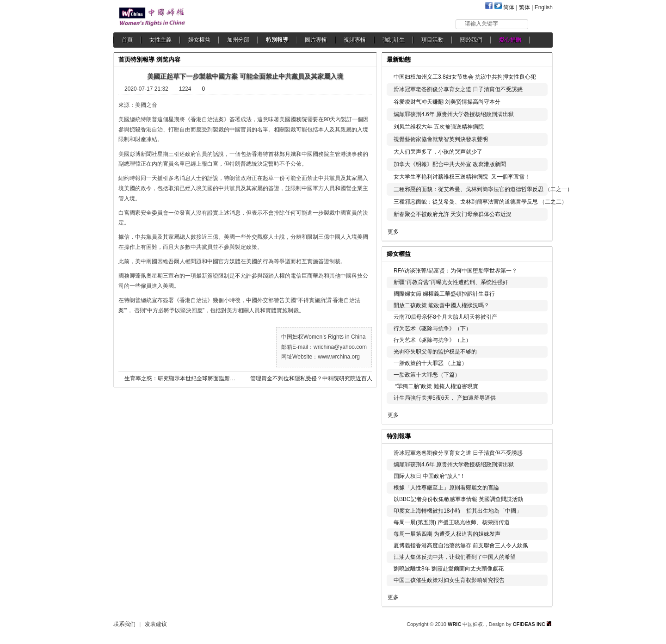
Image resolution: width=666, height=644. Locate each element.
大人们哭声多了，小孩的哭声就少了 (438, 152)
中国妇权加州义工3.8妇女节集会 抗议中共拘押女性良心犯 (465, 77)
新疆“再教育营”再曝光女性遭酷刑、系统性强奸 (451, 282)
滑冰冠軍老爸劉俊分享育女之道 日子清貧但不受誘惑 (458, 89)
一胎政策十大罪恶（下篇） (427, 375)
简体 (509, 7)
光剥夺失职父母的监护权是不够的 (435, 352)
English (544, 7)
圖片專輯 (316, 40)
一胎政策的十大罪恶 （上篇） (430, 363)
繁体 (524, 7)
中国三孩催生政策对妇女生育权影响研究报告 (449, 580)
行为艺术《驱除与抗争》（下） (432, 328)
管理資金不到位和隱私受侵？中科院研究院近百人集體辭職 (320, 378)
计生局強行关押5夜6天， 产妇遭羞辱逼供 (445, 398)
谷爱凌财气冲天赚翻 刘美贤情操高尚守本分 (447, 102)
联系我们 (124, 624)
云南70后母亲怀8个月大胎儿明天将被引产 (445, 317)
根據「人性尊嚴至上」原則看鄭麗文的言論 (446, 488)
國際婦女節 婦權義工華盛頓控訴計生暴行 (444, 294)
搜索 (541, 24)
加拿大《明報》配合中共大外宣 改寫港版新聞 (450, 164)
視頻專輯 (355, 40)
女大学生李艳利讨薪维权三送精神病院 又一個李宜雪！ (462, 177)
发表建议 (156, 624)
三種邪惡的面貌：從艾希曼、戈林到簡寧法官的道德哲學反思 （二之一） (483, 189)
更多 (393, 232)
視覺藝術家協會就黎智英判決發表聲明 (441, 139)
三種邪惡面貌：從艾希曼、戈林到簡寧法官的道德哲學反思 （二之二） (480, 202)
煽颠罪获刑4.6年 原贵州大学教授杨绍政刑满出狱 (454, 114)
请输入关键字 (481, 24)
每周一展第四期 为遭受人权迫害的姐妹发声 (447, 534)
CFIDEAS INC (532, 624)
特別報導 (277, 40)
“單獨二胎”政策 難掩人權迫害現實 (436, 386)
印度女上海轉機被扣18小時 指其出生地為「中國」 (458, 511)
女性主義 (160, 40)
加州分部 (238, 40)
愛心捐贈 (510, 40)
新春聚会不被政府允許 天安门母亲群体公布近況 (453, 214)
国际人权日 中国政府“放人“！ (429, 476)
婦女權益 (199, 40)
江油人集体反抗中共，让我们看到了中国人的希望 (455, 557)
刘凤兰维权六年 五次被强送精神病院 (439, 127)
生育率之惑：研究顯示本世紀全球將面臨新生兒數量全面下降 (199, 378)
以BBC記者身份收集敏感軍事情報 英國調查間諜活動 (458, 499)
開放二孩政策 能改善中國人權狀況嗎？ (441, 305)
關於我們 (471, 40)
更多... (539, 253)
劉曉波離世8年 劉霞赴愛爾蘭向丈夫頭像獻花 (449, 569)
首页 (124, 59)
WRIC (454, 624)
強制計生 (394, 40)
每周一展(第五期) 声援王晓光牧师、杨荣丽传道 (452, 522)
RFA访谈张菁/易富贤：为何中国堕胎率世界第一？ (455, 271)
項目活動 (432, 40)
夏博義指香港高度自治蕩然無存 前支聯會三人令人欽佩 (461, 545)
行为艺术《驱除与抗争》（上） (432, 340)
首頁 (127, 40)
